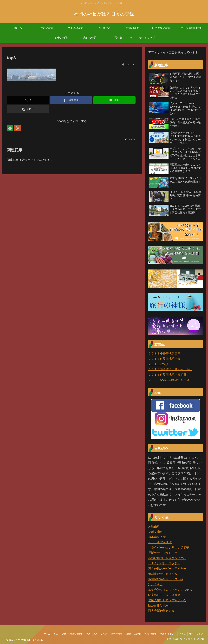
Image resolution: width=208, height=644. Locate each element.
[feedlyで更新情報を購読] (10, 128)
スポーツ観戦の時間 (72, 634)
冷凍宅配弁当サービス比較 (166, 579)
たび (56, 634)
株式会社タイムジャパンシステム (170, 590)
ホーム (47, 634)
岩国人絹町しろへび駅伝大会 (167, 600)
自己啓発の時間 (134, 634)
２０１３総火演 (158, 364)
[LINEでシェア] (114, 100)
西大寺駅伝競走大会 (161, 611)
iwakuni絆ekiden (159, 606)
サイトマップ (196, 634)
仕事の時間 (117, 634)
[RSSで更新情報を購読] (18, 128)
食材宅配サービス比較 (163, 574)
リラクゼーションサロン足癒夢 (169, 548)
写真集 (182, 634)
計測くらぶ (156, 584)
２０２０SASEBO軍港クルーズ (169, 380)
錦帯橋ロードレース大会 (164, 595)
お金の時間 (151, 634)
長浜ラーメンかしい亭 (163, 553)
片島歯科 (154, 526)
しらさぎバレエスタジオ (164, 563)
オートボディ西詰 (160, 542)
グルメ (104, 634)
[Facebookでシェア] (71, 100)
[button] (28, 109)
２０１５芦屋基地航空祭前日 (167, 375)
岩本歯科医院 (157, 537)
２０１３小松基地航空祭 (164, 354)
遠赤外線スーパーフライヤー (167, 569)
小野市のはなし (168, 634)
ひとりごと (91, 634)
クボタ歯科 (156, 532)
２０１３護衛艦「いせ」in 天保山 (170, 369)
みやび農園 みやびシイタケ (167, 558)
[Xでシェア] (28, 100)
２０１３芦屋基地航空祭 (164, 359)
